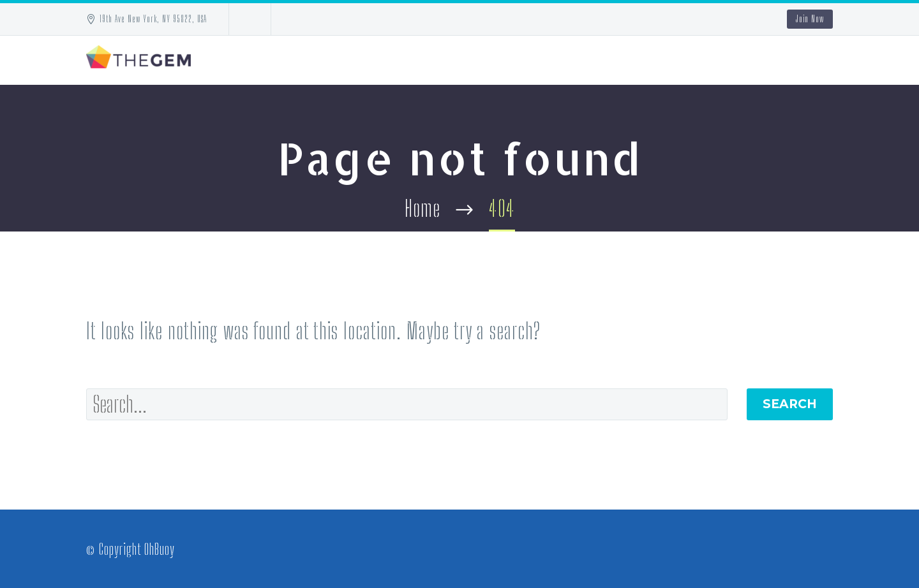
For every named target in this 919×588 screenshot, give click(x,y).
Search (790, 404)
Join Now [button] (810, 19)
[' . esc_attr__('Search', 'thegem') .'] (407, 404)
